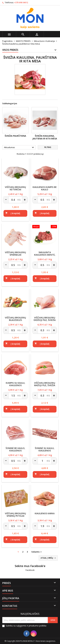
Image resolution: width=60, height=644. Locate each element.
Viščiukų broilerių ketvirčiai (15, 188)
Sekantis (37, 552)
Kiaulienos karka (45, 513)
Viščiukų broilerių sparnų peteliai (15, 515)
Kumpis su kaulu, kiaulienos (15, 384)
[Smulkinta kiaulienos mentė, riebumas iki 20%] (45, 227)
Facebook (30, 570)
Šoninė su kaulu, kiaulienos (45, 449)
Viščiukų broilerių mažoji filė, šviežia (45, 384)
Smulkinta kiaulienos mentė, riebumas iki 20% (45, 255)
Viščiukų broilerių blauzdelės (15, 319)
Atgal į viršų (49, 558)
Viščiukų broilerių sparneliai (15, 254)
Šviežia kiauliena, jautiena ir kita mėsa (45, 137)
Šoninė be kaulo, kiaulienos (15, 449)
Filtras (48, 147)
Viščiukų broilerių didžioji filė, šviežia (45, 319)
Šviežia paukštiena (15, 136)
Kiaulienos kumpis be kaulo (45, 188)
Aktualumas (19, 147)
